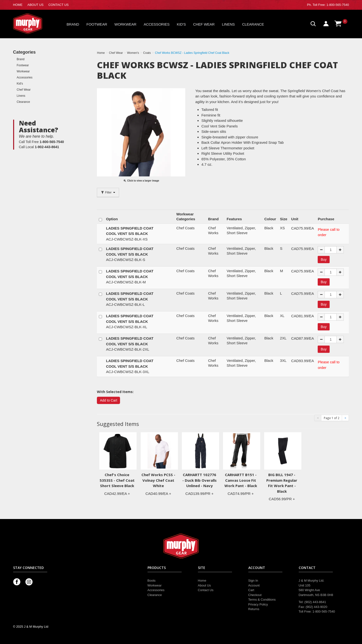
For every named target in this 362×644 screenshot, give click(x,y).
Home (202, 581)
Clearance (253, 24)
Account (254, 585)
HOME (18, 5)
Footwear (97, 24)
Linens (228, 24)
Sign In (253, 581)
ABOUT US (36, 5)
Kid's (181, 24)
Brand (73, 24)
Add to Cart (108, 400)
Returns (254, 609)
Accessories (157, 24)
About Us (204, 585)
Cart (251, 590)
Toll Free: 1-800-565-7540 (331, 5)
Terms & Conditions (262, 600)
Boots (152, 581)
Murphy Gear (34, 24)
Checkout (255, 595)
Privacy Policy (258, 604)
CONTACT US (59, 5)
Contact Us (206, 590)
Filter (108, 192)
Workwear (125, 24)
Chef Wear (204, 24)
